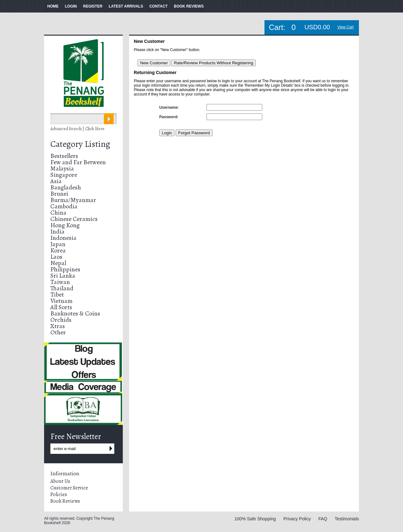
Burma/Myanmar (73, 200)
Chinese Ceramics (74, 219)
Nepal (58, 263)
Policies (59, 494)
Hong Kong (65, 225)
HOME (53, 6)
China (58, 213)
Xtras (58, 326)
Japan (58, 244)
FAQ (323, 519)
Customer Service (69, 488)
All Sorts (61, 307)
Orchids (61, 320)
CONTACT (158, 6)
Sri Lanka (63, 276)
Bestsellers (64, 156)
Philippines (65, 269)
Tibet (57, 295)
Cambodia (64, 206)
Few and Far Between (78, 162)
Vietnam (61, 301)
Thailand (62, 288)
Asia (56, 181)
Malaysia (62, 168)
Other (58, 332)
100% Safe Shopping (255, 519)
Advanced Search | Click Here (77, 129)
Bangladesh (66, 187)
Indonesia (63, 238)
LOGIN (71, 6)
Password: (169, 117)
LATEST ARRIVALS (126, 6)
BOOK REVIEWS (189, 6)
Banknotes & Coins (75, 313)
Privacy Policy (297, 519)
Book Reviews (65, 501)
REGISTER (93, 6)
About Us (60, 481)
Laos (56, 257)
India (57, 231)
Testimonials (347, 519)
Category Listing (80, 144)
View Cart (346, 27)
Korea (58, 250)
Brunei (59, 194)
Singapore (64, 175)
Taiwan (60, 282)
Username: (169, 107)
